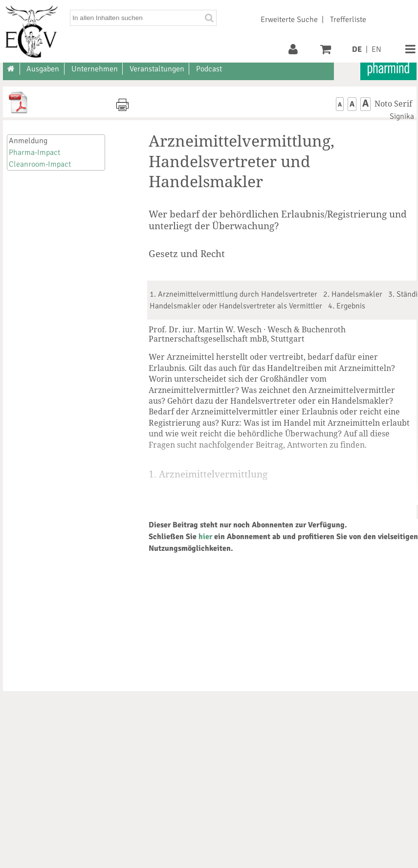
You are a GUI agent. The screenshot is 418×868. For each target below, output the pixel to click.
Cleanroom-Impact (40, 164)
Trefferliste (348, 20)
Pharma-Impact (34, 152)
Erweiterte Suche (289, 20)
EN (376, 49)
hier (205, 537)
